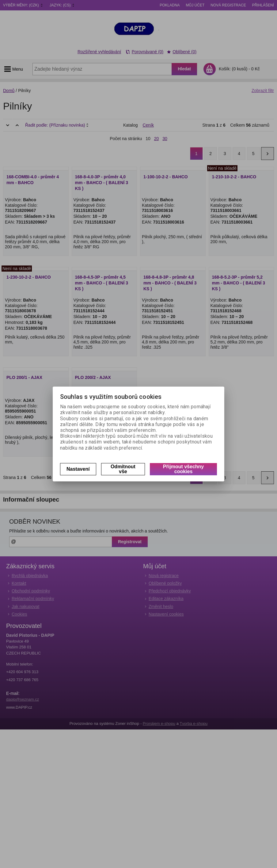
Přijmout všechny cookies (183, 469)
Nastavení (78, 469)
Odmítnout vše (123, 469)
